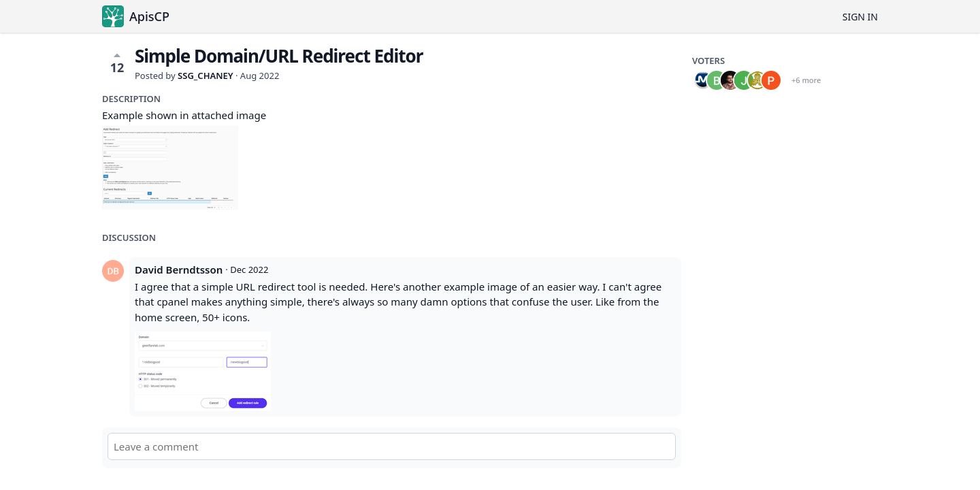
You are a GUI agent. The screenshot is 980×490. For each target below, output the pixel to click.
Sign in (860, 17)
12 (117, 63)
